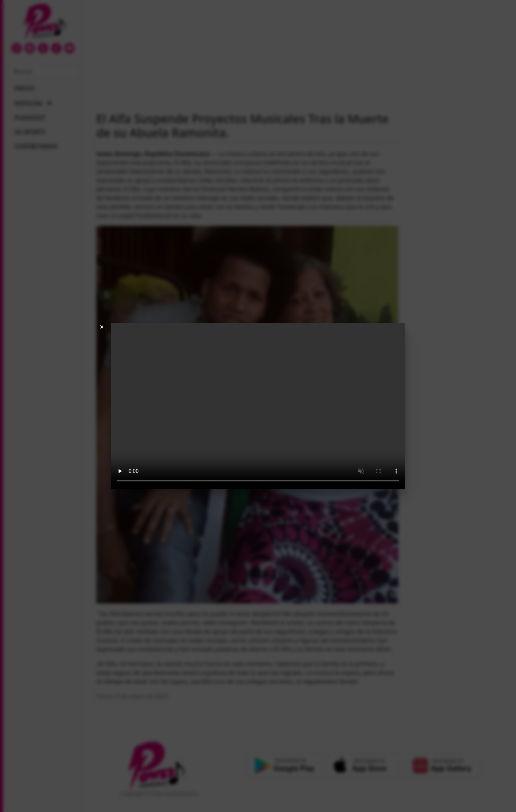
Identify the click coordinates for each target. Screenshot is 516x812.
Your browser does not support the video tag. (258, 406)
